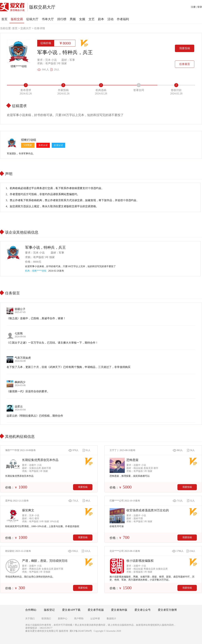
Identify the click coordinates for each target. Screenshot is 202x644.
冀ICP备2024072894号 (81, 631)
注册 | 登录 (196, 7)
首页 (15, 28)
